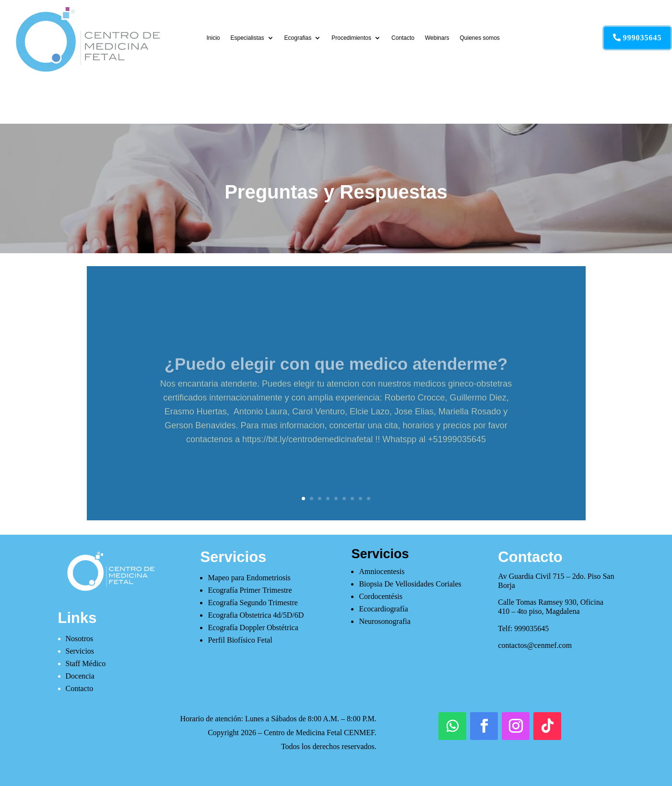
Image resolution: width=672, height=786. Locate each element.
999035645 (643, 38)
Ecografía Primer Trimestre (250, 590)
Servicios (80, 651)
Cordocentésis (381, 596)
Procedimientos (351, 38)
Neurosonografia (385, 621)
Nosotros (80, 639)
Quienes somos (479, 38)
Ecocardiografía (383, 609)
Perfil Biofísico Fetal (240, 640)
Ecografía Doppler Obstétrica (253, 628)
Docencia (80, 676)
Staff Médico (86, 663)
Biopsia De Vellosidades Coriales (410, 584)
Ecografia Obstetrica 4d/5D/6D (256, 615)
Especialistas (248, 38)
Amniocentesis (382, 571)
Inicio (213, 38)
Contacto (403, 38)
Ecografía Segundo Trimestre (253, 603)
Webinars (437, 38)
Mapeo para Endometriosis (249, 578)
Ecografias (298, 38)
